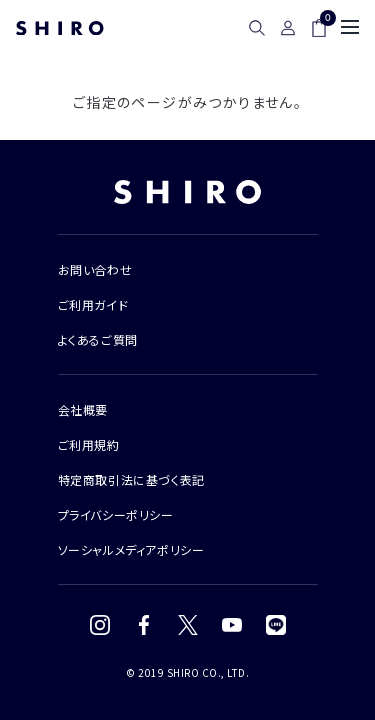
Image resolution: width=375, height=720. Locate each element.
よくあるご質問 (98, 339)
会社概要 (83, 409)
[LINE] (276, 625)
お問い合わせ (95, 269)
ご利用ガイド (93, 304)
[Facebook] (144, 625)
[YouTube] (232, 625)
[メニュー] (350, 27)
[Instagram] (100, 625)
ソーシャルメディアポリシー (131, 549)
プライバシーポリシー (116, 514)
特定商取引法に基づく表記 (131, 479)
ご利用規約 (89, 444)
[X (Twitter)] (188, 625)
